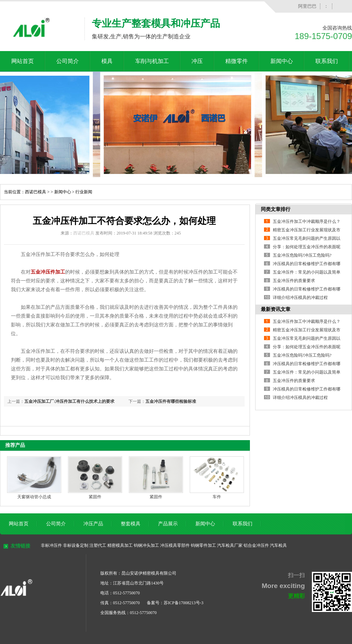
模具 (107, 61)
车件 (217, 497)
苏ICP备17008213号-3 (184, 603)
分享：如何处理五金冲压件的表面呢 (307, 247)
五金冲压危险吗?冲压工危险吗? (302, 255)
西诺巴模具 (36, 192)
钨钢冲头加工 (146, 545)
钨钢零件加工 (203, 545)
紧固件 (95, 497)
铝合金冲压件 (256, 545)
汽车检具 (278, 545)
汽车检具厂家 (230, 545)
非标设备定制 (76, 545)
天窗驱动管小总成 (34, 497)
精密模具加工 (120, 545)
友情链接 (20, 546)
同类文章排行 (276, 209)
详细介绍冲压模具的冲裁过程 (300, 298)
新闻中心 (282, 61)
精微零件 (237, 61)
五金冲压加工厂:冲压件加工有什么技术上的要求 (69, 401)
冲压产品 (93, 524)
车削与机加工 (152, 61)
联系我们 (327, 61)
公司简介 (68, 61)
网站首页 (23, 61)
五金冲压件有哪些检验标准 (171, 401)
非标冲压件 (51, 545)
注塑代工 (98, 545)
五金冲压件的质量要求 (294, 281)
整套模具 (131, 524)
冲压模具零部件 (175, 545)
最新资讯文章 (276, 309)
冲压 (197, 61)
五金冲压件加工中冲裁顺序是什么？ (307, 221)
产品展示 (168, 524)
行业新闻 (84, 192)
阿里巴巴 (307, 6)
